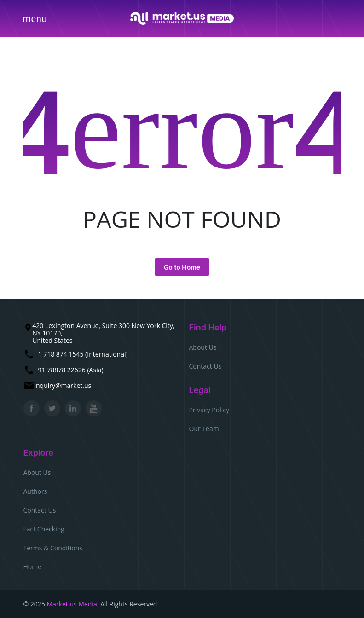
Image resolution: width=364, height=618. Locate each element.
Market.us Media (72, 604)
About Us (203, 347)
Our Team (204, 429)
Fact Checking (44, 529)
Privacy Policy (209, 410)
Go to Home (182, 267)
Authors (35, 491)
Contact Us (205, 366)
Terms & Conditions (53, 548)
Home (33, 567)
